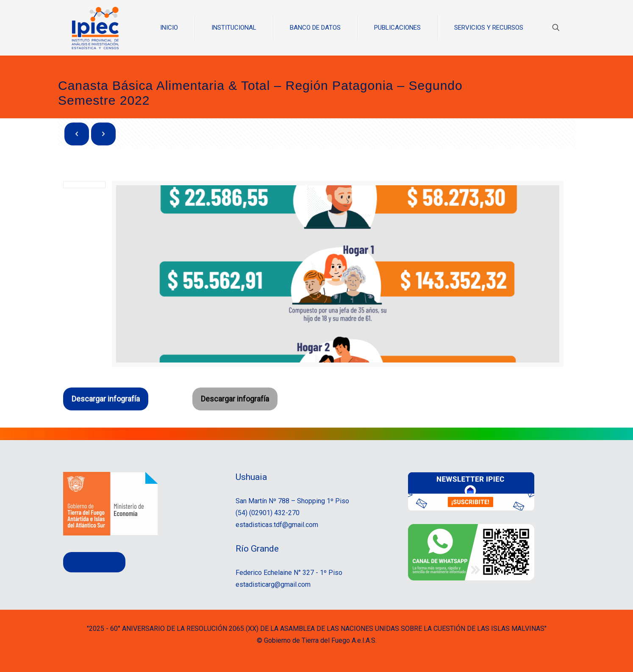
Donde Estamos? (94, 562)
